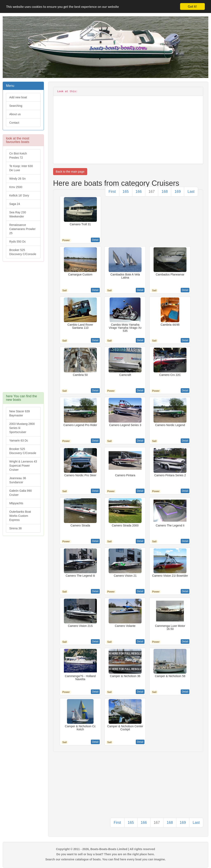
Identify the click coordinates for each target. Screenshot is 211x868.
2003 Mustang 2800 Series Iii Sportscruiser (22, 428)
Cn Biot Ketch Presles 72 (18, 156)
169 (178, 192)
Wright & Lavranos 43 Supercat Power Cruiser (23, 466)
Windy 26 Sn (17, 179)
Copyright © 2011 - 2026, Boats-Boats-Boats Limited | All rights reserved (106, 849)
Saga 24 (15, 204)
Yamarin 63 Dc (19, 440)
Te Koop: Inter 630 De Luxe (21, 168)
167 (152, 192)
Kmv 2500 (16, 187)
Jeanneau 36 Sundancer (18, 480)
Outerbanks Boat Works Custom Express (20, 516)
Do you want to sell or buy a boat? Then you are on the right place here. (106, 854)
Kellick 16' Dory (19, 195)
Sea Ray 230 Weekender (18, 214)
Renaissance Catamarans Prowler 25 (22, 229)
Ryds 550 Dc (18, 242)
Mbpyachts (16, 503)
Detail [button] (95, 240)
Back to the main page (70, 172)
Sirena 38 (15, 528)
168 (165, 192)
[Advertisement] (23, 329)
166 (139, 192)
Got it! (192, 6)
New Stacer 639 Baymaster (20, 413)
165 (126, 192)
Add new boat (18, 97)
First (112, 192)
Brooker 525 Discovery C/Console (23, 252)
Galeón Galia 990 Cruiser (21, 493)
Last (191, 192)
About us (15, 114)
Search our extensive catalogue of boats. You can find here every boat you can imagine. (105, 859)
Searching (16, 106)
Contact (14, 123)
